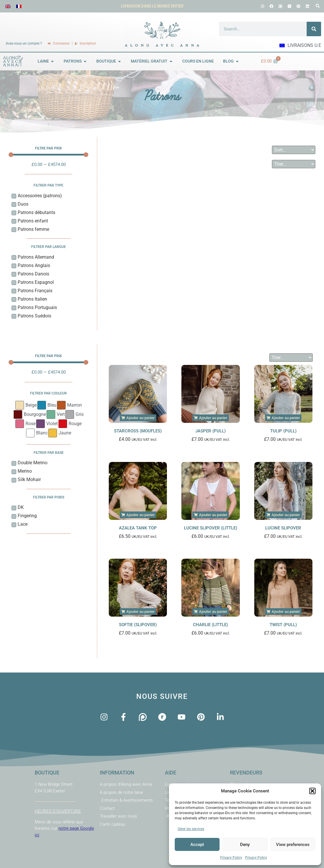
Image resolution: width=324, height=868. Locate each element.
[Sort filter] (294, 150)
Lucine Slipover (283, 528)
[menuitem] (8, 6)
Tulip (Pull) (283, 431)
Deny (245, 845)
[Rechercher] (314, 29)
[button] (312, 791)
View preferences (293, 845)
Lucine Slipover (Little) (211, 528)
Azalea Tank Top (138, 528)
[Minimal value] (48, 155)
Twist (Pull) (283, 625)
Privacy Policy (231, 858)
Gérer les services (191, 829)
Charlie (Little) (210, 625)
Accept (197, 845)
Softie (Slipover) (138, 625)
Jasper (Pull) (210, 431)
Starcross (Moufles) (138, 431)
